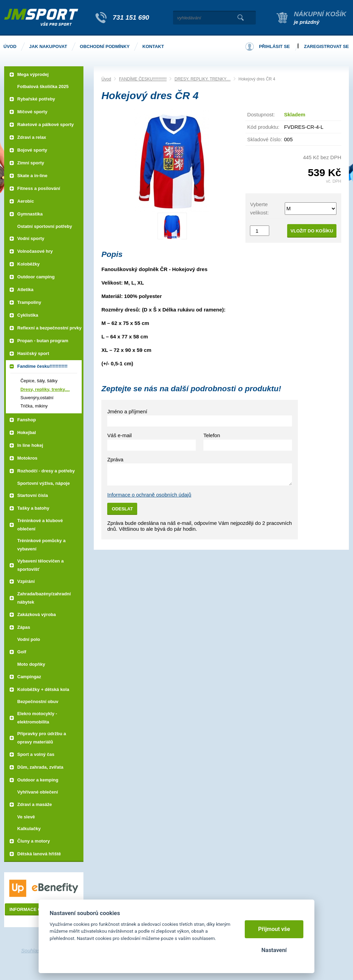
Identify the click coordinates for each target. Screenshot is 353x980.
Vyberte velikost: (259, 208)
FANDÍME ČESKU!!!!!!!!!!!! (143, 79)
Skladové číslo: (265, 139)
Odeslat (122, 509)
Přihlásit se (274, 46)
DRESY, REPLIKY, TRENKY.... (203, 79)
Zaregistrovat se (326, 46)
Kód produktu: (263, 127)
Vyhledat (240, 18)
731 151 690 (131, 17)
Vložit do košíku (312, 231)
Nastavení (274, 950)
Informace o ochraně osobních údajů (149, 495)
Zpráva (115, 459)
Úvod (106, 79)
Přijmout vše (274, 929)
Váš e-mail (119, 435)
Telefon (212, 435)
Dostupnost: (261, 114)
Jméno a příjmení (127, 411)
